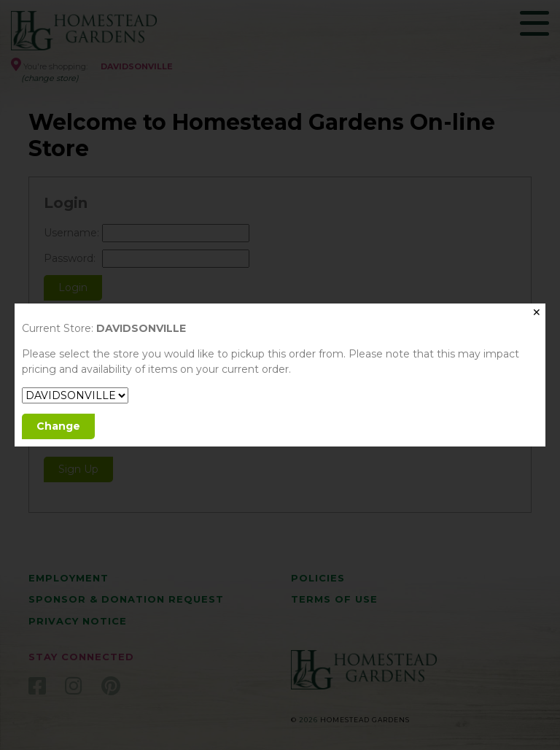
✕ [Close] (537, 312)
